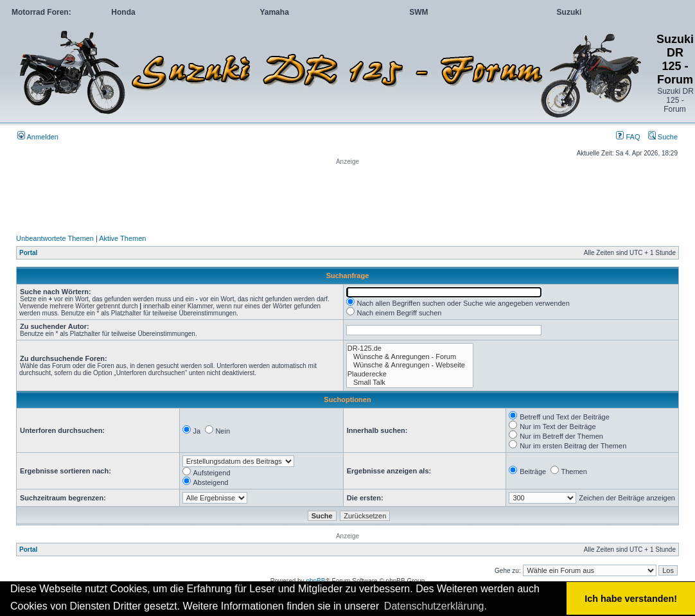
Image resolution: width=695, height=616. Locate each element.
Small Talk (410, 383)
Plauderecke (410, 374)
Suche (663, 137)
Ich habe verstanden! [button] (631, 599)
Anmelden (38, 137)
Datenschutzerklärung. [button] (435, 606)
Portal (28, 253)
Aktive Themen (122, 238)
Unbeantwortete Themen (55, 238)
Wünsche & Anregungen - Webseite (410, 365)
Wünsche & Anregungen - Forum (410, 357)
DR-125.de (410, 348)
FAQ (628, 137)
